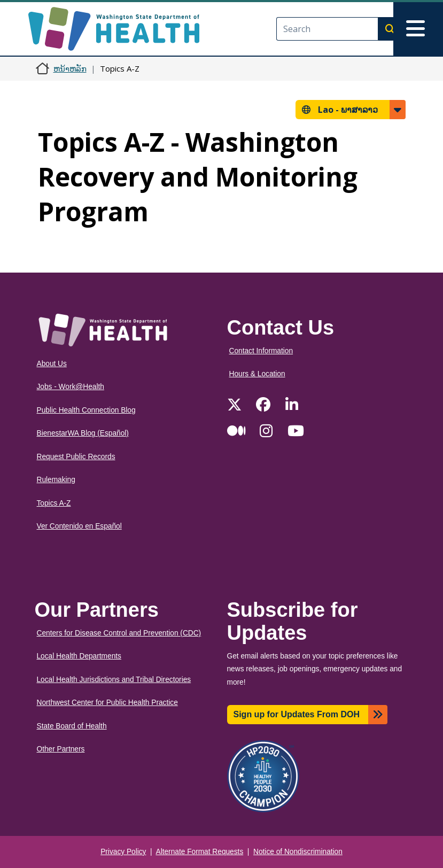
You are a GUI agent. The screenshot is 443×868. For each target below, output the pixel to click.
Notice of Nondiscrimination (298, 852)
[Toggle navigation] (418, 29)
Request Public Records (76, 457)
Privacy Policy (123, 852)
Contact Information (261, 351)
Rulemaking (56, 480)
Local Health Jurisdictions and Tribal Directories (114, 680)
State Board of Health (72, 726)
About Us (52, 364)
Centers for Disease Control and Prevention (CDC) (119, 633)
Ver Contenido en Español (79, 526)
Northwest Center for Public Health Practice (107, 703)
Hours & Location (257, 374)
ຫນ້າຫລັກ (70, 68)
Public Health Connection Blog (86, 410)
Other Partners (61, 749)
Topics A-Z (54, 503)
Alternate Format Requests (200, 852)
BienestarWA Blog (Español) (83, 433)
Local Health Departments (79, 656)
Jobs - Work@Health (71, 387)
